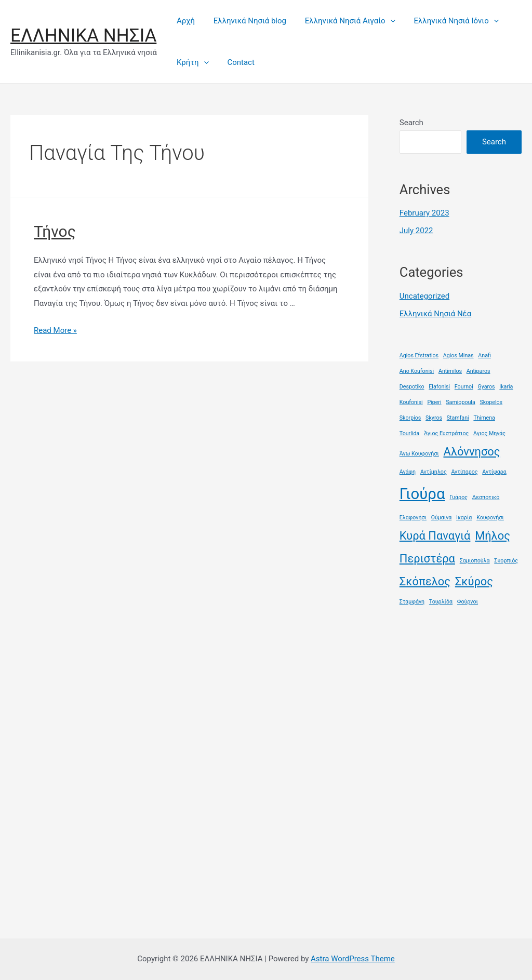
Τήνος (55, 231)
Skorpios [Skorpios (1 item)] (410, 418)
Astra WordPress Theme (353, 959)
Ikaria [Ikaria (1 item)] (506, 387)
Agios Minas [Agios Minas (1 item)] (458, 355)
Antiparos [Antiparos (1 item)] (478, 371)
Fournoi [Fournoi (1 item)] (464, 387)
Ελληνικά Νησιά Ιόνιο (445, 21)
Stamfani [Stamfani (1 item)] (458, 418)
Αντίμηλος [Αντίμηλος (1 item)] (434, 472)
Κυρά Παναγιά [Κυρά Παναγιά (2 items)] (435, 536)
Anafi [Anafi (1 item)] (484, 355)
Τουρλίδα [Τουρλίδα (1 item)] (441, 602)
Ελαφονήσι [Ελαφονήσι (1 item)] (413, 518)
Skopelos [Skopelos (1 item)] (491, 402)
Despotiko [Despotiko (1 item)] (412, 387)
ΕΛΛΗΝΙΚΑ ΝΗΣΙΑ (83, 36)
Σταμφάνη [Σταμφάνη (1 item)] (412, 602)
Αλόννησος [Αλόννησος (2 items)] (471, 452)
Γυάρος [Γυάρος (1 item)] (458, 497)
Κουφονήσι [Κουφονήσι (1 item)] (490, 518)
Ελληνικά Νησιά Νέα (435, 314)
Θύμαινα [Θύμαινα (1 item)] (442, 518)
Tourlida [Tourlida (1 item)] (409, 433)
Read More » (55, 330)
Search (411, 123)
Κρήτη (191, 62)
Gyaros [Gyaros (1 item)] (486, 387)
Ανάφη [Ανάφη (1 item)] (408, 472)
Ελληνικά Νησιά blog (245, 21)
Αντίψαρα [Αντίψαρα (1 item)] (494, 472)
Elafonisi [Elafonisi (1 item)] (439, 387)
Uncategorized (424, 296)
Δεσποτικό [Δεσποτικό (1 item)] (486, 497)
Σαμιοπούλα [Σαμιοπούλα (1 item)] (475, 561)
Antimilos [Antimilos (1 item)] (450, 371)
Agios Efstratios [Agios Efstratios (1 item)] (419, 355)
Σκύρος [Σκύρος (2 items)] (474, 581)
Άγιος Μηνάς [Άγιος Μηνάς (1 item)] (489, 433)
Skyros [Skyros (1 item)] (434, 418)
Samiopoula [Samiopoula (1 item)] (460, 402)
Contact (236, 62)
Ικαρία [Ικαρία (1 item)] (464, 518)
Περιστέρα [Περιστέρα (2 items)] (427, 559)
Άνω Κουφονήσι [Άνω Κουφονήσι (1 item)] (419, 454)
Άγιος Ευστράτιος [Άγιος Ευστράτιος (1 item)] (446, 433)
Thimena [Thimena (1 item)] (484, 418)
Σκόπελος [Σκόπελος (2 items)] (425, 581)
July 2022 (416, 231)
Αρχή (184, 21)
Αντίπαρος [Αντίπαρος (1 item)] (464, 472)
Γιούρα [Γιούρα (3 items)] (422, 494)
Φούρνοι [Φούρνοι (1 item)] (468, 602)
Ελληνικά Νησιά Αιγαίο (342, 21)
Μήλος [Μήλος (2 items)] (493, 536)
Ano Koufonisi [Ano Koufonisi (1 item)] (417, 371)
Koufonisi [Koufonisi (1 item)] (411, 402)
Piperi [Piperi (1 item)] (434, 402)
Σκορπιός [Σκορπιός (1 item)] (506, 561)
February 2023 (424, 213)
